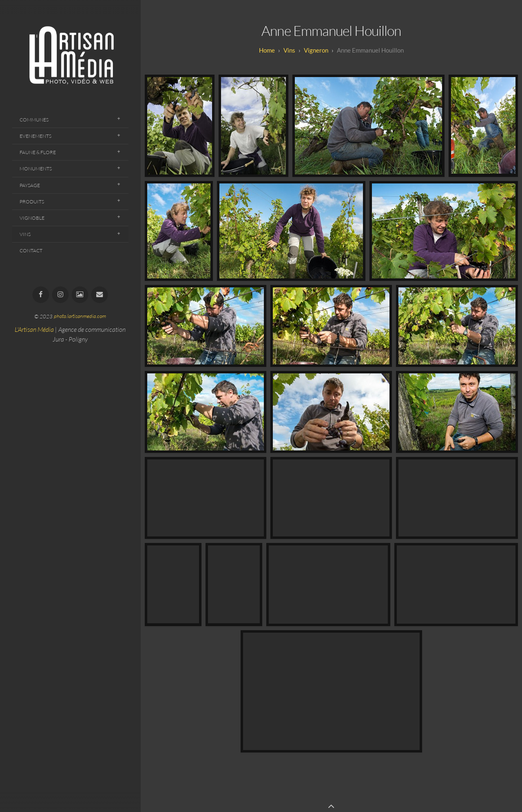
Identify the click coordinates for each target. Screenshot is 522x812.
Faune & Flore (38, 152)
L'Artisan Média (34, 329)
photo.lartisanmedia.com (80, 316)
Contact (31, 250)
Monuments (36, 169)
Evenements (35, 136)
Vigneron (316, 50)
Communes (34, 120)
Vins (25, 234)
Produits (32, 202)
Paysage (30, 185)
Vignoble (32, 218)
